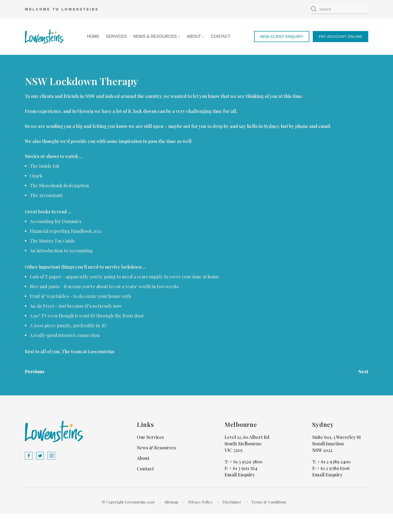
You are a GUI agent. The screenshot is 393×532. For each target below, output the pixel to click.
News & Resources (157, 37)
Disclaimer (232, 502)
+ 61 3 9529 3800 (246, 462)
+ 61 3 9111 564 (243, 468)
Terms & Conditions (269, 502)
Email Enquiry (240, 475)
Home (93, 36)
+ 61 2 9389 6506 (333, 468)
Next (363, 372)
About (195, 37)
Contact (221, 36)
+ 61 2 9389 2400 (334, 462)
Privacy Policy (200, 502)
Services (116, 36)
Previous (35, 372)
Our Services (150, 437)
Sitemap (171, 502)
